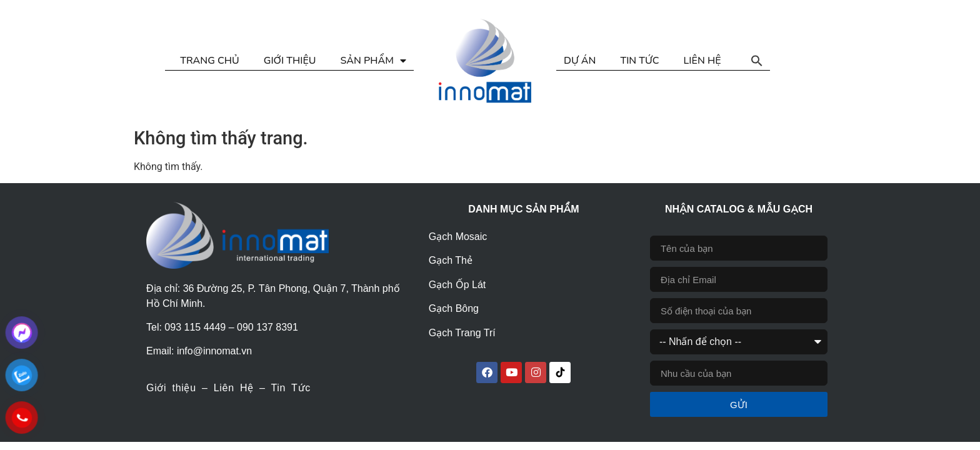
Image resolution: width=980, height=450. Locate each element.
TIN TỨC (639, 61)
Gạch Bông (454, 308)
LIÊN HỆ (702, 61)
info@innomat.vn (214, 351)
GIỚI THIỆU (290, 61)
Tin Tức (290, 388)
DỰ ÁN (580, 61)
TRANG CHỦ (209, 61)
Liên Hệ (234, 388)
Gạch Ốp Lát (457, 285)
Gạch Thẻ (451, 260)
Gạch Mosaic (458, 237)
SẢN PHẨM (373, 61)
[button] (757, 61)
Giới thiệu (171, 388)
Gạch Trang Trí (462, 333)
